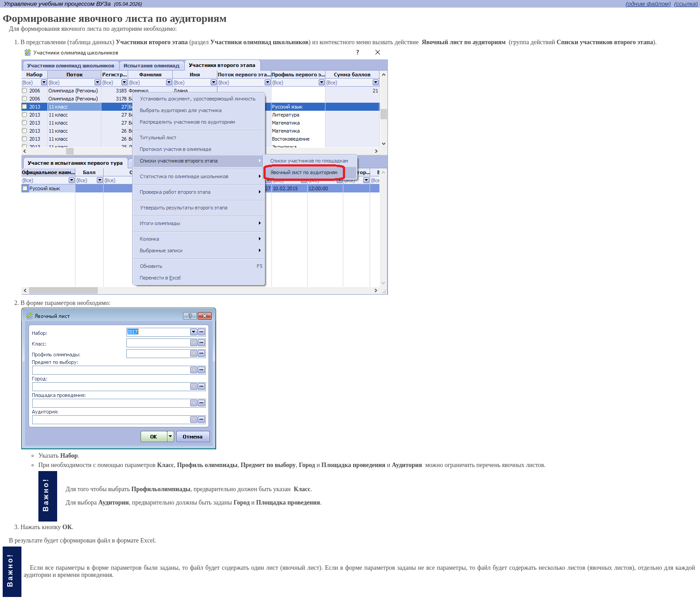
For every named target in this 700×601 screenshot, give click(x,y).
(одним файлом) (648, 4)
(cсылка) (686, 4)
